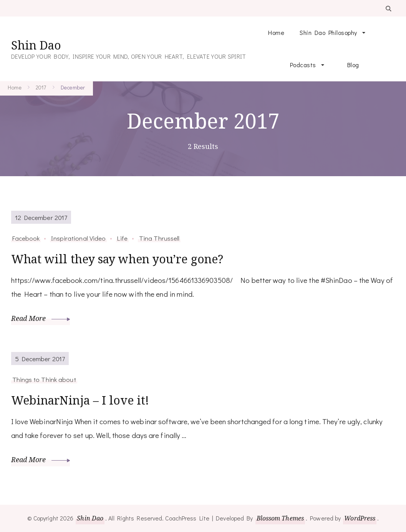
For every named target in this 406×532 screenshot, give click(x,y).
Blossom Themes (280, 518)
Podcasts (303, 65)
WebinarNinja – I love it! (80, 400)
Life (122, 238)
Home (276, 32)
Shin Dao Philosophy (328, 32)
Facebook (26, 238)
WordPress (360, 518)
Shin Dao (36, 45)
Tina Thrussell (159, 238)
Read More (41, 318)
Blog (353, 65)
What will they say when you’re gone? (117, 259)
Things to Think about (44, 379)
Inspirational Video (78, 238)
